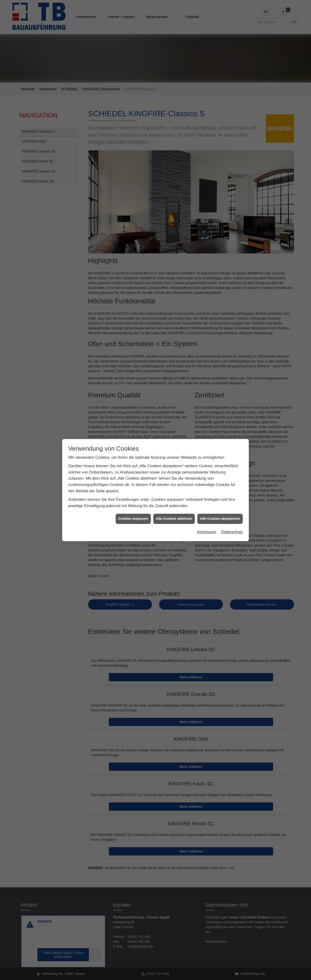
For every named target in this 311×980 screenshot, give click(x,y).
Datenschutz (232, 531)
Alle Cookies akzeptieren (220, 518)
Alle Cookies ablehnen (174, 518)
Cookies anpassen (133, 518)
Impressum (207, 531)
